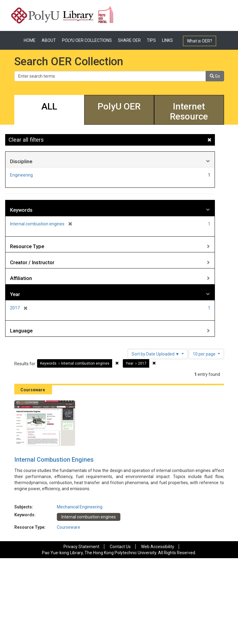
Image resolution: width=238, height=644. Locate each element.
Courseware (69, 527)
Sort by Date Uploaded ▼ (156, 354)
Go (215, 76)
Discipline (21, 161)
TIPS (151, 40)
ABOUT (49, 40)
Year (15, 294)
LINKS (167, 40)
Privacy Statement (81, 547)
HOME (30, 40)
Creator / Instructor (32, 262)
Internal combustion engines (89, 517)
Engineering (21, 175)
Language (21, 331)
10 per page (205, 354)
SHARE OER (129, 40)
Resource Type (27, 246)
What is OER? (200, 41)
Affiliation (21, 278)
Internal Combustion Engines (54, 460)
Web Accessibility (158, 547)
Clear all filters (26, 140)
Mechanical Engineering (80, 507)
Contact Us (120, 547)
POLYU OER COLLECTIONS (87, 40)
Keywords (21, 210)
